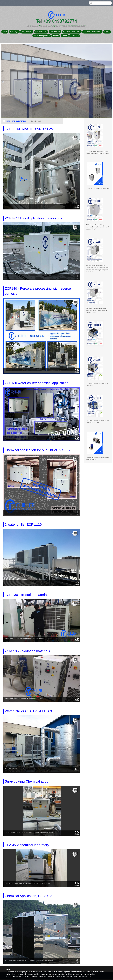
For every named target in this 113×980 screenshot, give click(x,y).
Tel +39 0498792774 (56, 21)
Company (14, 32)
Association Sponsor (42, 36)
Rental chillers (55, 32)
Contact (65, 36)
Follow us (75, 36)
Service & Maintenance (92, 32)
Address (56, 36)
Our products (27, 32)
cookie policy (90, 974)
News (107, 32)
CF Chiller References (72, 32)
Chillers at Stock (41, 32)
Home (5, 32)
